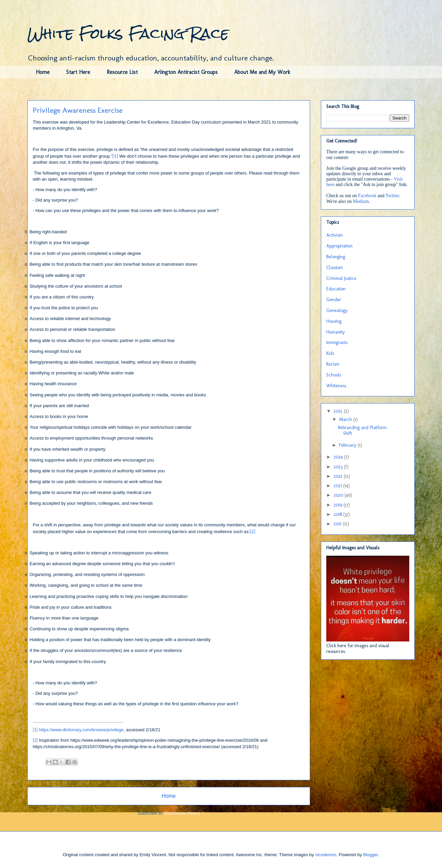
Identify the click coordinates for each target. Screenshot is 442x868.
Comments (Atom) (182, 813)
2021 (338, 486)
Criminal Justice (341, 278)
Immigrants (337, 343)
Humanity (336, 332)
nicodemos (326, 855)
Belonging (336, 257)
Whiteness (336, 386)
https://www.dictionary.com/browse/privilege (81, 730)
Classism (335, 268)
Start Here (78, 72)
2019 (339, 505)
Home (43, 72)
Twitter (392, 196)
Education (336, 289)
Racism (333, 364)
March (346, 419)
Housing (334, 321)
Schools (334, 375)
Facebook (367, 196)
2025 (339, 411)
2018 (338, 514)
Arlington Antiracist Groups (186, 72)
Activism (335, 235)
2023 (339, 467)
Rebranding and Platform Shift (362, 430)
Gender (334, 300)
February (348, 445)
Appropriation (339, 246)
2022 (339, 476)
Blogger (370, 855)
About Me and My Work (262, 72)
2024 (339, 457)
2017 (338, 524)
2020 (339, 495)
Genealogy (337, 310)
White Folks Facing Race (128, 33)
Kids (330, 353)
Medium (361, 201)
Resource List (122, 72)
